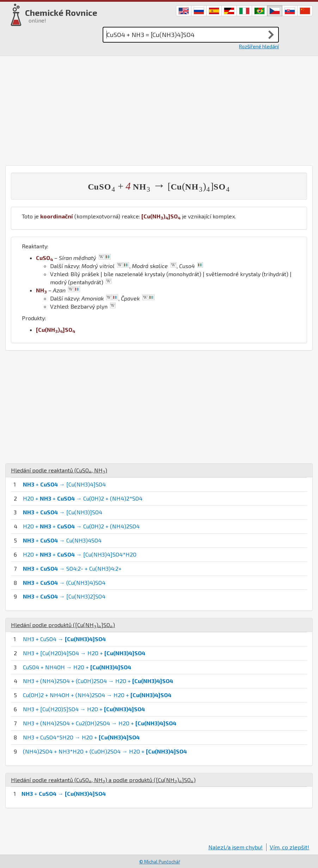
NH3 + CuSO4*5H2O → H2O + (81, 737)
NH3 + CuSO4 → (64, 639)
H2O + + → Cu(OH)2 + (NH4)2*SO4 (83, 498)
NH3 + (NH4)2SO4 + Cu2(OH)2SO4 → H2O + (100, 723)
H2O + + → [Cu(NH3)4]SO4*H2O (80, 554)
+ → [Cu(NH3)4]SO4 (64, 484)
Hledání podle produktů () (63, 625)
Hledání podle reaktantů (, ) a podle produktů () (103, 780)
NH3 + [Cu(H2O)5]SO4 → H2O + (84, 709)
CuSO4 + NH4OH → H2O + (77, 667)
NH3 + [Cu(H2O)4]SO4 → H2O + (84, 653)
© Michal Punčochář (160, 862)
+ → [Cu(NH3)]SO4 (63, 512)
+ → (64, 793)
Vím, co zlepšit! (289, 847)
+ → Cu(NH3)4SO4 (62, 540)
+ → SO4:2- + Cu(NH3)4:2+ (72, 568)
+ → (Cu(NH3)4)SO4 (64, 582)
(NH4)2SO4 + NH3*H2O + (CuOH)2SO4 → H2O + (105, 751)
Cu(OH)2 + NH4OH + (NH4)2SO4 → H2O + (97, 695)
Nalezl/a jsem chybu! (236, 847)
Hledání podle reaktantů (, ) (59, 470)
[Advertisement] (159, 109)
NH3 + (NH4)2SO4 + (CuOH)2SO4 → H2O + (98, 681)
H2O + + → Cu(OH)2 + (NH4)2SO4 (81, 526)
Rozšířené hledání (259, 46)
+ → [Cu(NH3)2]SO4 (64, 596)
